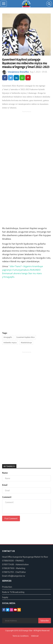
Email (5, 485)
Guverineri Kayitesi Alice (25, 337)
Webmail (35, 636)
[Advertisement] (26, 140)
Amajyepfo (8, 337)
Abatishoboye (26, 343)
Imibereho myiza (10, 343)
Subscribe (45, 621)
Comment (7, 497)
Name (5, 473)
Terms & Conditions (21, 636)
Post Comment (11, 518)
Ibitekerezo (9, 466)
